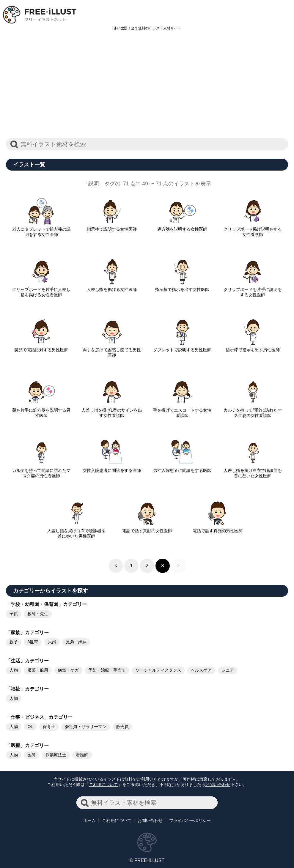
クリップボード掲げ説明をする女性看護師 (253, 229)
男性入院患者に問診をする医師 (182, 468)
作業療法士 (56, 755)
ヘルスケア (201, 670)
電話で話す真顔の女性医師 (147, 528)
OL (30, 727)
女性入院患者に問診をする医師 (112, 468)
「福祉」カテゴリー (27, 689)
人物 (14, 670)
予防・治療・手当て (107, 670)
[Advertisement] (147, 87)
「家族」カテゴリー (27, 633)
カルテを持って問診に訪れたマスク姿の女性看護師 (253, 410)
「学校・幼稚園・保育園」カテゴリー (46, 604)
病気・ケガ (68, 670)
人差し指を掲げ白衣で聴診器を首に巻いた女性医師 (253, 471)
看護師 (82, 755)
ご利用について (103, 784)
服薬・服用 (38, 670)
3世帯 (33, 642)
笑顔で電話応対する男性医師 (41, 347)
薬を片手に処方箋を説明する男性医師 (41, 410)
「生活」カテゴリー (27, 661)
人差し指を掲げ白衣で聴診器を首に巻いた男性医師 (76, 531)
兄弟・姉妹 (76, 642)
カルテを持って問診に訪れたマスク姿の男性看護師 (41, 471)
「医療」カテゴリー (27, 745)
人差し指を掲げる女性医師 (112, 287)
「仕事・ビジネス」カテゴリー (39, 717)
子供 (14, 614)
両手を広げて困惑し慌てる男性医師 (112, 350)
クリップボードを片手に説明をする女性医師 (253, 290)
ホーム (89, 820)
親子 (14, 642)
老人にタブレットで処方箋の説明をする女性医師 (41, 229)
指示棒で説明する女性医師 (112, 227)
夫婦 (52, 642)
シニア (228, 670)
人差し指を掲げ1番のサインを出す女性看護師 (112, 410)
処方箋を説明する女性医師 (182, 227)
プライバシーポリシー (190, 820)
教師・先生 (38, 614)
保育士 (49, 727)
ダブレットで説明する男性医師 (182, 347)
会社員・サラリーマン (86, 727)
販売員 (122, 727)
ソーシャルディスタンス (158, 670)
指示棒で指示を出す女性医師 (182, 287)
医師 (32, 755)
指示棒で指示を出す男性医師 (253, 347)
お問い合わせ (218, 784)
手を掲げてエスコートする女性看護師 (182, 410)
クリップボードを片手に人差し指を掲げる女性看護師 (41, 290)
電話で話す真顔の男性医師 (218, 528)
